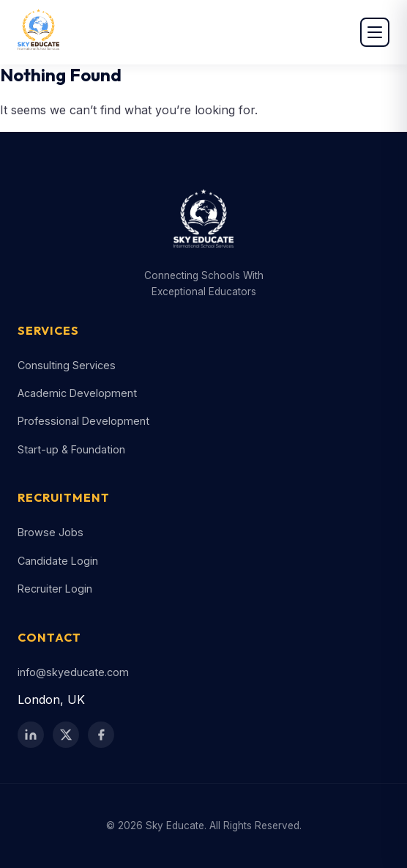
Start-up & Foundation (71, 449)
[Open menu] (375, 32)
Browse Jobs (51, 532)
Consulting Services (67, 365)
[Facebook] (101, 735)
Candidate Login (58, 561)
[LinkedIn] (31, 735)
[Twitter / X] (66, 735)
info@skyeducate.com (73, 672)
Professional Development (83, 421)
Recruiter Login (55, 589)
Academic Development (77, 393)
